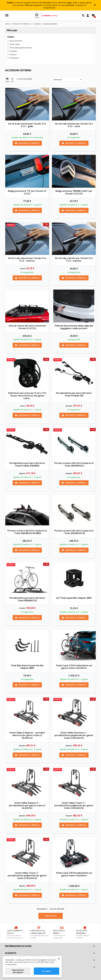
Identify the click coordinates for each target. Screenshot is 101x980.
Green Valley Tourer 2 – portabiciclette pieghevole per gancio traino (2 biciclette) (74, 805)
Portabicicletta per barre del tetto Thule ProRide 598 (74, 394)
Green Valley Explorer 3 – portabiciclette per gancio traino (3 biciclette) (27, 805)
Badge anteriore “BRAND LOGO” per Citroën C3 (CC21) (74, 192)
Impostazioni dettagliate (18, 971)
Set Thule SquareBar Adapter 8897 (74, 598)
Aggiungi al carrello (27, 143)
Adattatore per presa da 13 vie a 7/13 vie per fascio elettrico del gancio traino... (27, 396)
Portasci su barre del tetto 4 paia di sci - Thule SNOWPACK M (74, 532)
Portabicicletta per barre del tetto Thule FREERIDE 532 (27, 599)
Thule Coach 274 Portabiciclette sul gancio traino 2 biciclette (74, 667)
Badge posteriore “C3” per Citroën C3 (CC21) (27, 192)
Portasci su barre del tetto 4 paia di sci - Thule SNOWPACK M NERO (27, 532)
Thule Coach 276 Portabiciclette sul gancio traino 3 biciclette (74, 874)
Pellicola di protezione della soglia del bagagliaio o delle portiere (74, 327)
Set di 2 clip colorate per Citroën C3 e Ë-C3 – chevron (27, 259)
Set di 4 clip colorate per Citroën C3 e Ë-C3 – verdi (74, 125)
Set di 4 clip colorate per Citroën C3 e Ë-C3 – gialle (27, 125)
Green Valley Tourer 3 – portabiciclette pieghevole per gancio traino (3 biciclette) (27, 876)
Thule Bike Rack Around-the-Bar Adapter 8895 (27, 667)
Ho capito (47, 971)
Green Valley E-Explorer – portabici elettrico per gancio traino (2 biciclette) (27, 735)
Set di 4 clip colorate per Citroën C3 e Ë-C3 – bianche (74, 259)
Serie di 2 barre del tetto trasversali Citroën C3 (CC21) (27, 327)
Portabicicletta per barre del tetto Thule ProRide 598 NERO (27, 464)
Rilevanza (68, 80)
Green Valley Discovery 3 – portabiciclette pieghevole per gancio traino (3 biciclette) (74, 735)
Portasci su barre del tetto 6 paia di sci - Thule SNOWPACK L (74, 464)
